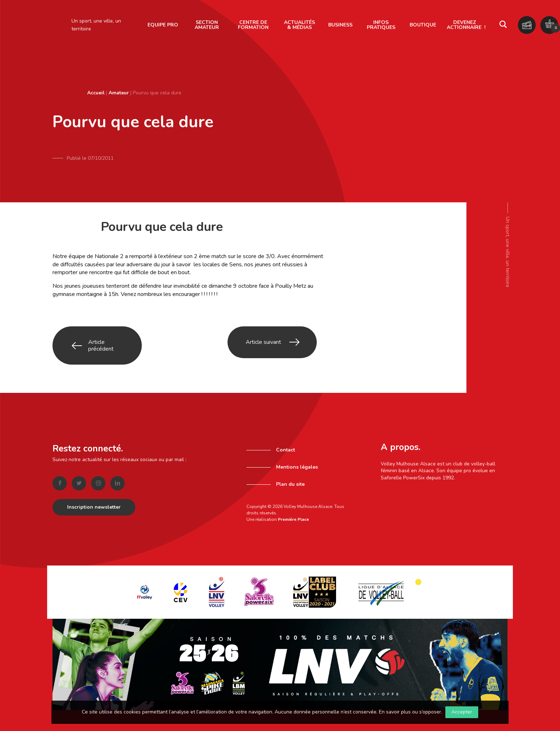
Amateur (119, 93)
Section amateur (207, 25)
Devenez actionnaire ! (466, 25)
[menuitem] (163, 25)
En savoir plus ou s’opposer (410, 712)
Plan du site (290, 470)
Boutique (423, 25)
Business (340, 25)
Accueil (96, 93)
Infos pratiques (381, 25)
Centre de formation (253, 25)
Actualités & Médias (299, 25)
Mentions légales (297, 452)
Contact (286, 435)
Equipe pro (163, 25)
